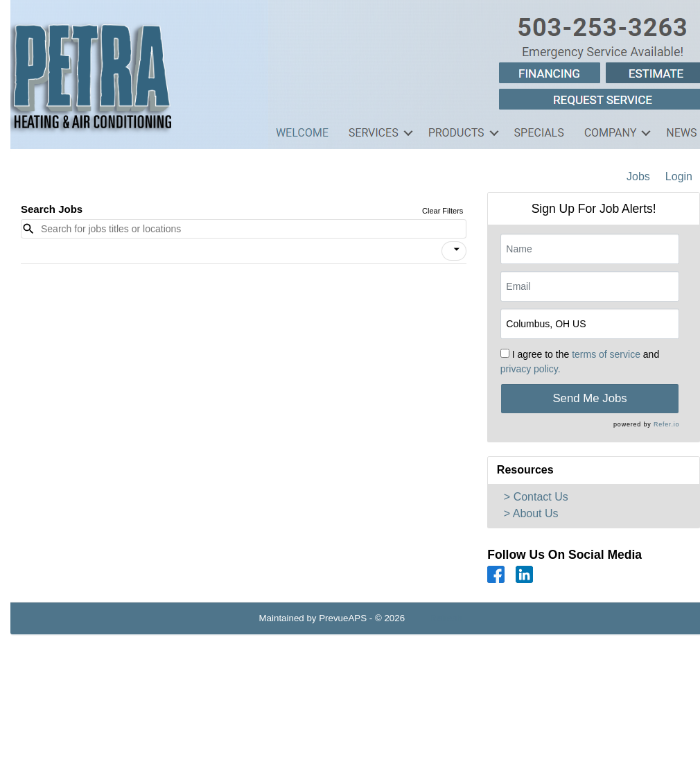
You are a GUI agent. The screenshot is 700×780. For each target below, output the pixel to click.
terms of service (606, 354)
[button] (454, 251)
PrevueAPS (343, 618)
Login (679, 176)
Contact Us (541, 497)
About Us (536, 513)
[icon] (457, 250)
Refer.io (666, 424)
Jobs (638, 176)
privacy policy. (531, 369)
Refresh (446, 618)
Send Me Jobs (589, 398)
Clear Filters (443, 211)
